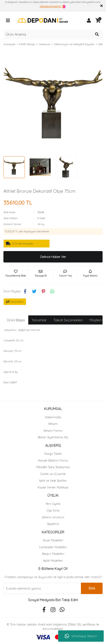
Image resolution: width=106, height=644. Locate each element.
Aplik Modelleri (53, 561)
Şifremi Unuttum (53, 517)
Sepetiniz (53, 524)
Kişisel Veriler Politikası (53, 487)
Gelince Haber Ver (53, 257)
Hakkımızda (53, 417)
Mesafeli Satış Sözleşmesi (53, 467)
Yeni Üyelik (53, 504)
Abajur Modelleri (53, 554)
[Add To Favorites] (16, 275)
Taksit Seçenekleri (68, 320)
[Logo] (43, 20)
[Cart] (98, 21)
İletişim (53, 424)
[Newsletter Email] (42, 588)
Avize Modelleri (53, 540)
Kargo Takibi (53, 454)
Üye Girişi (53, 510)
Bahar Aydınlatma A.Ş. (53, 437)
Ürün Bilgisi (16, 320)
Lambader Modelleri (53, 547)
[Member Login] (89, 21)
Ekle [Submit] (92, 588)
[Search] (53, 34)
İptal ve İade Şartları (53, 480)
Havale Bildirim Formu (53, 460)
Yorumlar (39, 320)
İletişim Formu (53, 431)
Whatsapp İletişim (81, 636)
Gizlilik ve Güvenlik (53, 474)
